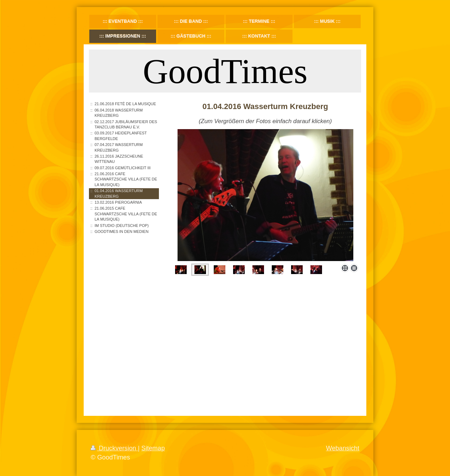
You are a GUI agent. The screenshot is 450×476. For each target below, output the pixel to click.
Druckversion (114, 448)
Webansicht (343, 448)
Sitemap (153, 448)
